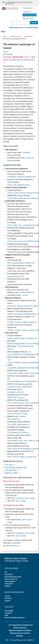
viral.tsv (25, 295)
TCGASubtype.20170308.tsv (18, 432)
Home (5, 36)
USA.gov (19, 636)
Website (7, 586)
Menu (3, 32)
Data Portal (9, 574)
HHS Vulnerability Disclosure (15, 618)
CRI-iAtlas (10, 465)
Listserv (7, 596)
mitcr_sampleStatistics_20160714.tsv (21, 263)
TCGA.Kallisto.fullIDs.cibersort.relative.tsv (23, 198)
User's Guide (29, 498)
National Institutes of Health (20, 630)
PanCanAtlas (8, 54)
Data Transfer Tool (11, 579)
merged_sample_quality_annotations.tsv (22, 338)
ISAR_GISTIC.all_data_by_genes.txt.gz (22, 457)
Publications (28, 8)
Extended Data (11, 470)
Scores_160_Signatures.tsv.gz (19, 185)
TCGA (5, 52)
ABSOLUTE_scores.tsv (16, 398)
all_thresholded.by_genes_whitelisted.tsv (22, 381)
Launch (24, 520)
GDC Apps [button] (30, 19)
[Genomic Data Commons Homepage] (10, 8)
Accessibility (9, 611)
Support (7, 601)
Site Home (8, 598)
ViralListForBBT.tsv (27, 292)
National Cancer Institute (20, 633)
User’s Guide (20, 501)
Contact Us (27, 12)
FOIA (6, 615)
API (6, 572)
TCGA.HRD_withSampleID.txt (18, 424)
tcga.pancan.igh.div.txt (15, 276)
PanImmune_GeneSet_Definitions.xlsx (22, 177)
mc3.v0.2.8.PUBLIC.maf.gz (17, 414)
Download (20, 498)
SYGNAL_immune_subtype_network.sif (22, 322)
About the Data (16, 36)
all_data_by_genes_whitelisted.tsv (20, 387)
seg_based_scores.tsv (16, 392)
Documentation (10, 581)
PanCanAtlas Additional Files (16, 468)
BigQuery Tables (12, 473)
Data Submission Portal (13, 577)
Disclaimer (8, 613)
